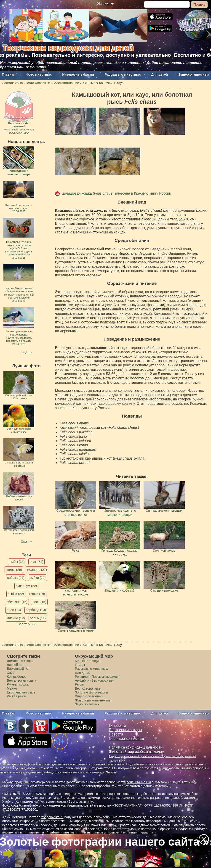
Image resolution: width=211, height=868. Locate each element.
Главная (9, 74)
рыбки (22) (38, 578)
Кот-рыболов (17, 677)
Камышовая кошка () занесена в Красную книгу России (116, 193)
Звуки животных (87, 704)
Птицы (80, 665)
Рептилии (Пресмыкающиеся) (98, 677)
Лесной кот (15, 665)
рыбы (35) (17, 562)
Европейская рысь (21, 692)
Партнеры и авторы (126, 730)
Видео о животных (194, 74)
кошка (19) (37, 594)
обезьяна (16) (17, 602)
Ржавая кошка (18, 684)
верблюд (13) (36, 610)
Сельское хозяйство (126, 739)
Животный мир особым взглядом (137, 752)
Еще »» (26, 352)
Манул (12, 688)
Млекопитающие (88, 661)
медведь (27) (37, 570)
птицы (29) (14, 570)
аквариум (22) (26, 586)
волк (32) (36, 562)
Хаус (11, 673)
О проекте (118, 726)
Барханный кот (18, 669)
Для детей (160, 74)
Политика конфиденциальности (136, 747)
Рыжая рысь (16, 696)
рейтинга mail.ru (139, 782)
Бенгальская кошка (21, 680)
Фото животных (39, 74)
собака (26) (16, 578)
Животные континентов (93, 700)
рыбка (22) (16, 594)
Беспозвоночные (88, 688)
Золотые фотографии (92, 692)
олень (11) (38, 618)
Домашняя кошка (20, 661)
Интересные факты (78, 74)
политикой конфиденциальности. (132, 833)
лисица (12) (16, 618)
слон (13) (14, 610)
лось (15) (39, 602)
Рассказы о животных (123, 74)
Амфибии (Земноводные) (94, 680)
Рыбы (79, 684)
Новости (116, 734)
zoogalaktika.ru (52, 817)
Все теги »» (26, 624)
